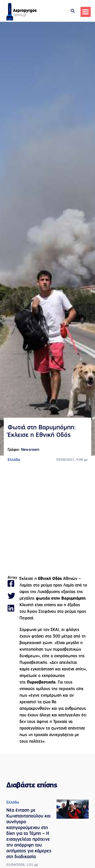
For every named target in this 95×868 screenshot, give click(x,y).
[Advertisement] (48, 519)
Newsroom (30, 450)
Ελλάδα (14, 460)
